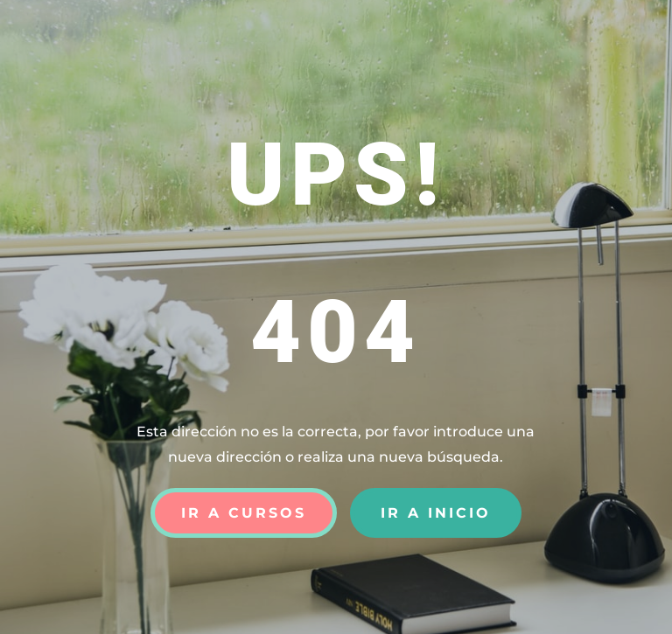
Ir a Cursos (244, 513)
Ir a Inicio (436, 513)
